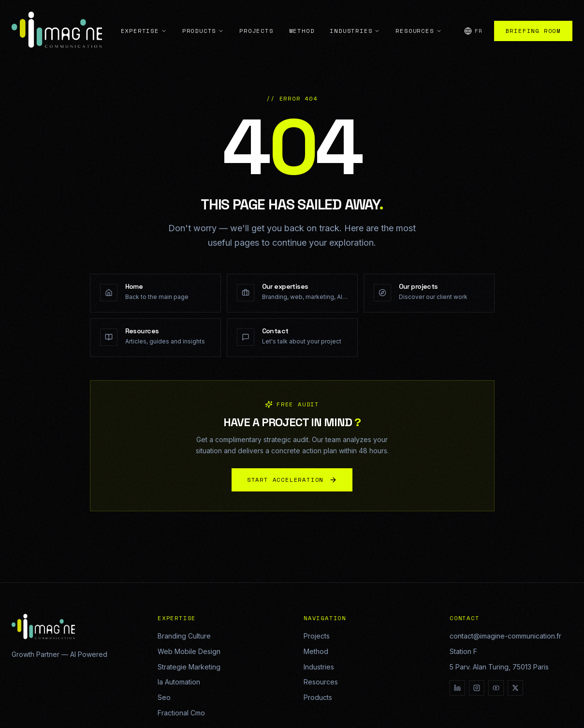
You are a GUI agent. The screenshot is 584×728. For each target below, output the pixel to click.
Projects (256, 21)
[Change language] (473, 21)
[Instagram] (477, 688)
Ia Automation (179, 682)
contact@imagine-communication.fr (505, 636)
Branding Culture (184, 636)
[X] (515, 688)
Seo (164, 697)
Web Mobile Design (189, 651)
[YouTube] (496, 688)
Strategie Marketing (189, 667)
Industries (355, 21)
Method (302, 21)
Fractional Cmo (181, 713)
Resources (418, 21)
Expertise (144, 21)
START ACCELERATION (292, 482)
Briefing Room (533, 21)
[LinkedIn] (457, 688)
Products (203, 21)
